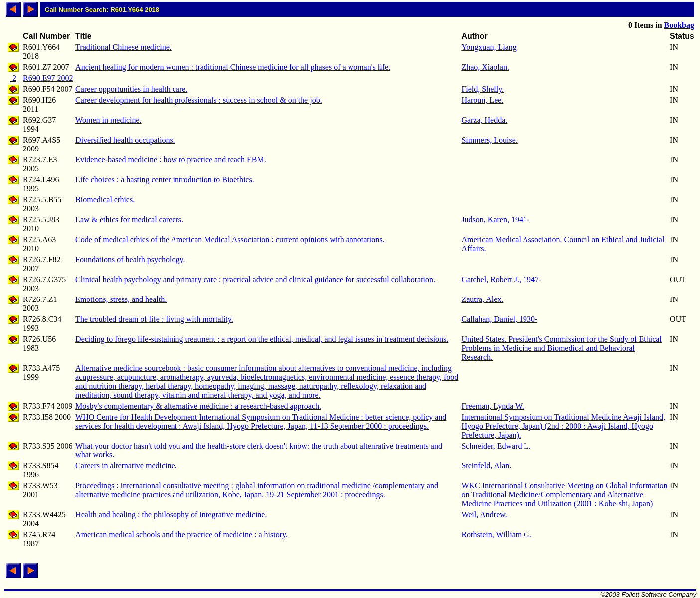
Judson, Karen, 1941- (495, 220)
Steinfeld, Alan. (486, 466)
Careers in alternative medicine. (126, 466)
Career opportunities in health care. (131, 89)
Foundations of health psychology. (130, 259)
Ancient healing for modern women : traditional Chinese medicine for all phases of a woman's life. (233, 67)
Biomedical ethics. (105, 200)
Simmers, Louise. (489, 140)
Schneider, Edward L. (496, 446)
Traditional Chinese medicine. (123, 47)
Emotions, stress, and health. (121, 299)
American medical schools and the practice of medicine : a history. (181, 534)
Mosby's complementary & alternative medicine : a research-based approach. (198, 406)
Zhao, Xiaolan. (485, 67)
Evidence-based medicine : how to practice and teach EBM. (171, 160)
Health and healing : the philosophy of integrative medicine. (171, 515)
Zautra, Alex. (482, 299)
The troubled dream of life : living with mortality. (154, 319)
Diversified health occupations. (125, 140)
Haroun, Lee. (482, 100)
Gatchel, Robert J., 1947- (501, 279)
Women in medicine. (108, 120)
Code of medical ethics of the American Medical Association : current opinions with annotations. (230, 239)
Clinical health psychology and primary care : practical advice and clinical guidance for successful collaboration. (255, 279)
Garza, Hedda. (484, 120)
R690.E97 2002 (48, 78)
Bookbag (679, 25)
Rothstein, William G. (496, 534)
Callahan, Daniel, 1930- (499, 319)
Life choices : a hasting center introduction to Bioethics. (165, 180)
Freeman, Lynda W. (492, 406)
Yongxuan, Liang (489, 47)
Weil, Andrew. (484, 515)
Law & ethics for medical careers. (129, 220)
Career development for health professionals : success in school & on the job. (199, 100)
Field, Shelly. (482, 89)
